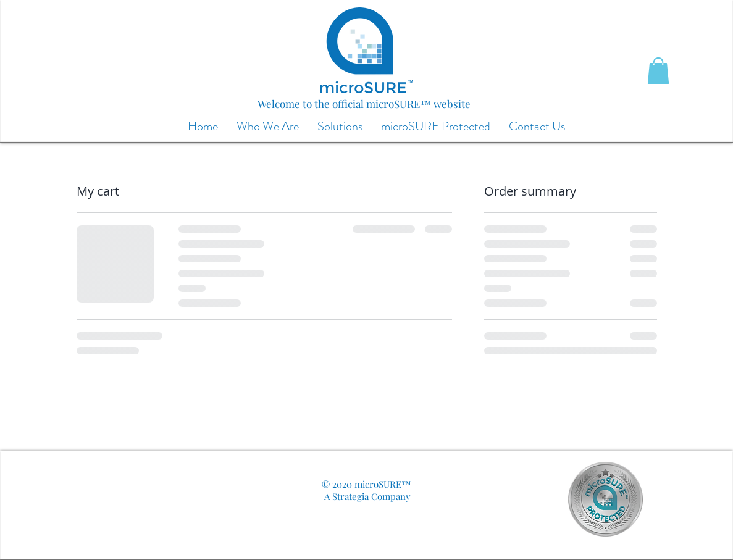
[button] (658, 71)
